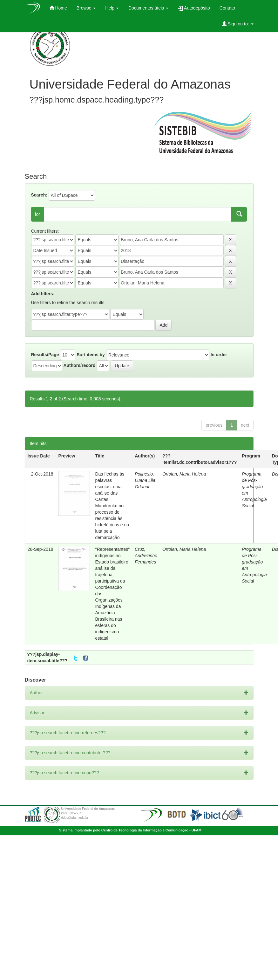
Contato (227, 8)
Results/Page (45, 355)
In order (219, 355)
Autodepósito (194, 8)
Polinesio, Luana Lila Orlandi (145, 480)
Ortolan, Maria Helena (184, 474)
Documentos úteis (148, 8)
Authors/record (79, 365)
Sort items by (91, 355)
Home (58, 8)
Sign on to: (238, 24)
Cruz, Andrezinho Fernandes (146, 556)
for (37, 214)
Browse (86, 8)
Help (112, 8)
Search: (39, 195)
